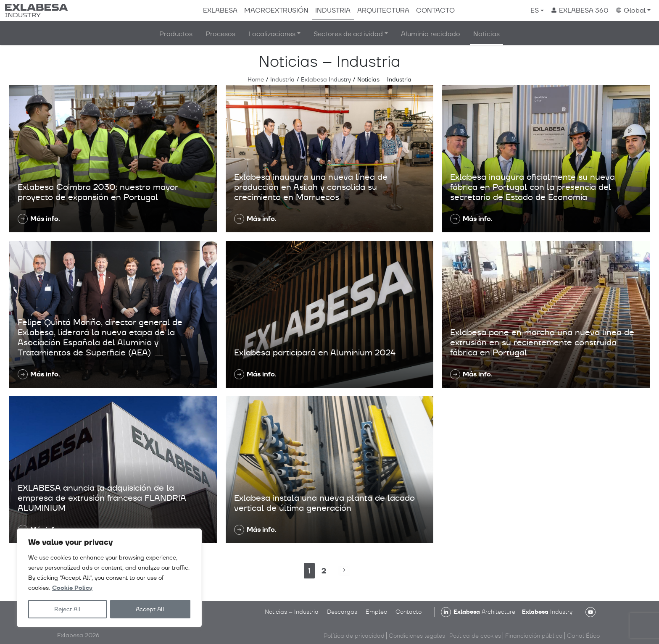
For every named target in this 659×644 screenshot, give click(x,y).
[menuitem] (537, 11)
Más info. (45, 219)
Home (256, 79)
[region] (109, 578)
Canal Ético (583, 636)
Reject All (67, 609)
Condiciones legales (417, 636)
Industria (282, 79)
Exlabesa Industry (326, 79)
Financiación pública (534, 636)
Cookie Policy (72, 588)
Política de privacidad (354, 636)
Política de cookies (475, 636)
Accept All (150, 609)
